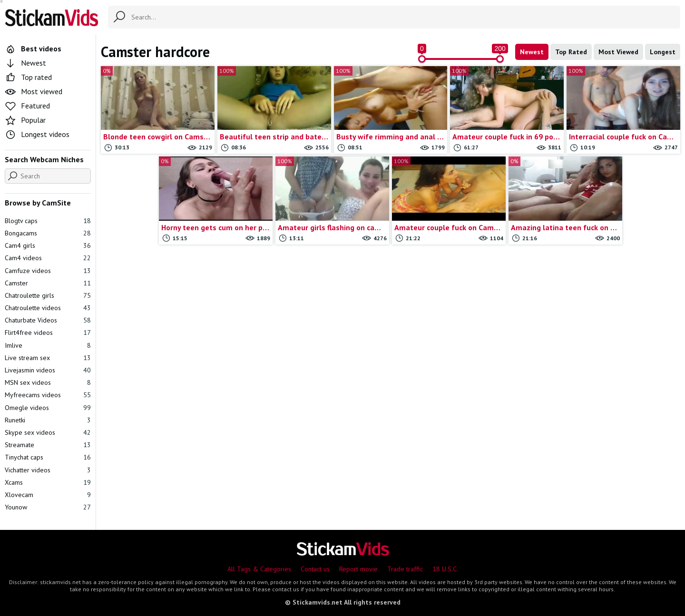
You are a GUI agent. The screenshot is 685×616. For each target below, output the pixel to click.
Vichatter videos (48, 470)
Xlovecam (48, 495)
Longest (663, 52)
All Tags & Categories (259, 569)
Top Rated (571, 52)
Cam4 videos (48, 258)
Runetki (48, 420)
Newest (532, 52)
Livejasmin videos (48, 370)
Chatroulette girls (48, 295)
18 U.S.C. (445, 569)
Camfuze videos (48, 271)
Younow (48, 507)
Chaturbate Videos (48, 320)
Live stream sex (48, 358)
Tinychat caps (48, 457)
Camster (48, 283)
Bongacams (48, 233)
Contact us (315, 569)
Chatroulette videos (48, 308)
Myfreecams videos (48, 395)
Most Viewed (618, 52)
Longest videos (37, 134)
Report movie (358, 569)
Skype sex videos (48, 432)
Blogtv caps (48, 221)
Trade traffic (405, 569)
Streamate (48, 445)
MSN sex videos (48, 382)
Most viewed (34, 91)
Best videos (33, 49)
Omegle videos (48, 408)
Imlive (48, 345)
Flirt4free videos (48, 332)
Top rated (28, 77)
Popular (25, 120)
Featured (27, 106)
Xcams (48, 482)
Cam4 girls (48, 245)
